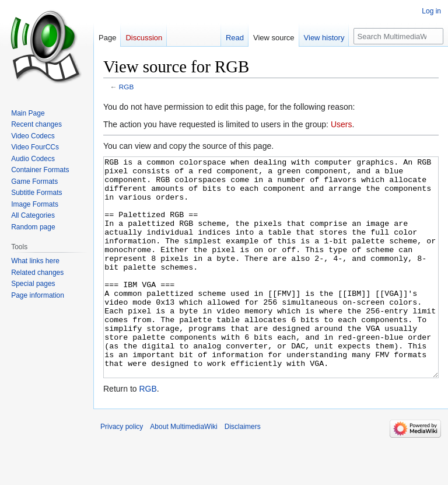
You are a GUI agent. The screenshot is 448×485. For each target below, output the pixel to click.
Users (342, 124)
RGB (126, 87)
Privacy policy (122, 470)
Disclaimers (243, 470)
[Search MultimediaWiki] (398, 36)
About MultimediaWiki (183, 470)
